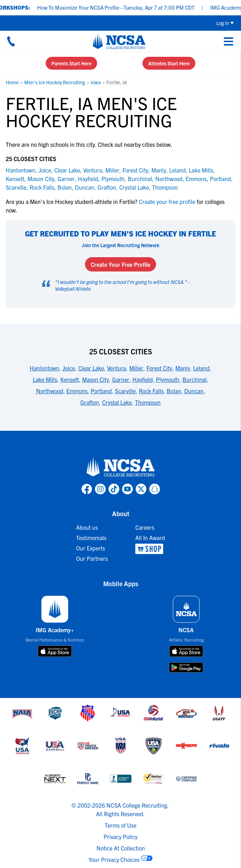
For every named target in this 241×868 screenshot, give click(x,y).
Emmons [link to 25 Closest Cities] (77, 391)
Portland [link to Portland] (220, 179)
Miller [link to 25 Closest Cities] (136, 368)
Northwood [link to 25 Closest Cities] (50, 391)
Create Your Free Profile (120, 264)
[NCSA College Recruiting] (119, 41)
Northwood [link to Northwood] (169, 179)
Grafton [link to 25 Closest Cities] (90, 402)
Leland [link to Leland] (177, 170)
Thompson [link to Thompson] (165, 187)
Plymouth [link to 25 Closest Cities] (168, 379)
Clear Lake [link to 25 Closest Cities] (91, 368)
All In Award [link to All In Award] (150, 538)
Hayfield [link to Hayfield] (88, 179)
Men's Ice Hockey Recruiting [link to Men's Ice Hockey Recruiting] (55, 82)
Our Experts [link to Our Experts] (91, 548)
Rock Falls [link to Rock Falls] (42, 187)
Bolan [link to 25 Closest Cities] (174, 391)
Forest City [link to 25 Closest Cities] (159, 368)
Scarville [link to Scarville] (16, 187)
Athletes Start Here (169, 63)
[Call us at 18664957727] (11, 41)
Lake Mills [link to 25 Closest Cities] (45, 379)
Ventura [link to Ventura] (93, 170)
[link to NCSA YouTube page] (127, 489)
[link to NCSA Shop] (150, 549)
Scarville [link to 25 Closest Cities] (125, 391)
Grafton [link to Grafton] (107, 187)
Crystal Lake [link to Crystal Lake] (134, 187)
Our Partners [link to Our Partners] (92, 558)
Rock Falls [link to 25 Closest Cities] (151, 391)
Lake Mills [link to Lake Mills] (201, 170)
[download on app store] (55, 651)
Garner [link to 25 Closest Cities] (121, 379)
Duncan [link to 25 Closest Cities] (194, 391)
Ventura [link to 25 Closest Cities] (117, 368)
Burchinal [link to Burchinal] (140, 179)
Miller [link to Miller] (112, 170)
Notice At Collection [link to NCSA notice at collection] (121, 848)
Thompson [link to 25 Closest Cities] (148, 402)
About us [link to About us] (87, 527)
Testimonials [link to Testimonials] (91, 538)
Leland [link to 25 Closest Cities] (201, 368)
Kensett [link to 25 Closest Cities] (70, 379)
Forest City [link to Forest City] (135, 170)
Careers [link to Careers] (145, 527)
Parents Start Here (71, 63)
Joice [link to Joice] (45, 170)
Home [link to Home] (12, 82)
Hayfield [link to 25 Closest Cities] (143, 379)
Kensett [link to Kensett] (15, 179)
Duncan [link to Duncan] (85, 187)
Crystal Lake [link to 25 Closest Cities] (117, 402)
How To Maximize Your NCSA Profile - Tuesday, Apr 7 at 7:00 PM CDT (120, 7)
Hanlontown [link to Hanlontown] (21, 170)
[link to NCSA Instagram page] (100, 489)
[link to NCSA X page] (141, 489)
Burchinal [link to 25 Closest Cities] (195, 379)
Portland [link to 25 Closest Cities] (101, 391)
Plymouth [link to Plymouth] (113, 179)
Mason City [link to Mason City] (41, 179)
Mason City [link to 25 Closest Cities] (96, 379)
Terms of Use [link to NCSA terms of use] (120, 825)
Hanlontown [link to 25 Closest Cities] (44, 368)
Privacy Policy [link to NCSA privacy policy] (120, 837)
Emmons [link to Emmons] (196, 179)
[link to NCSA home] (121, 467)
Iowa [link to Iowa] (96, 82)
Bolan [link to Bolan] (65, 187)
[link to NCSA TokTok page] (114, 489)
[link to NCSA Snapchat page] (155, 489)
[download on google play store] (186, 667)
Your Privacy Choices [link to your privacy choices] (114, 859)
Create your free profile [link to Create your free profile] (167, 201)
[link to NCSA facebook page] (87, 489)
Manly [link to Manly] (159, 170)
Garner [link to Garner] (66, 179)
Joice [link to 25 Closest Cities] (69, 368)
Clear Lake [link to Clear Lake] (67, 170)
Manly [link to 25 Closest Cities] (183, 368)
